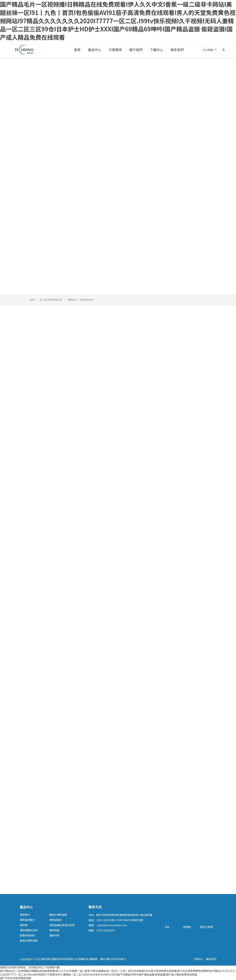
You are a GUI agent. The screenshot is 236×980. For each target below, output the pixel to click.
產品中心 (95, 50)
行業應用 (115, 50)
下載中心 (157, 50)
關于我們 (136, 50)
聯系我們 (177, 50)
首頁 (77, 50)
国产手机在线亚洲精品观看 (15, 978)
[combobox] (210, 50)
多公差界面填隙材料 (51, 300)
